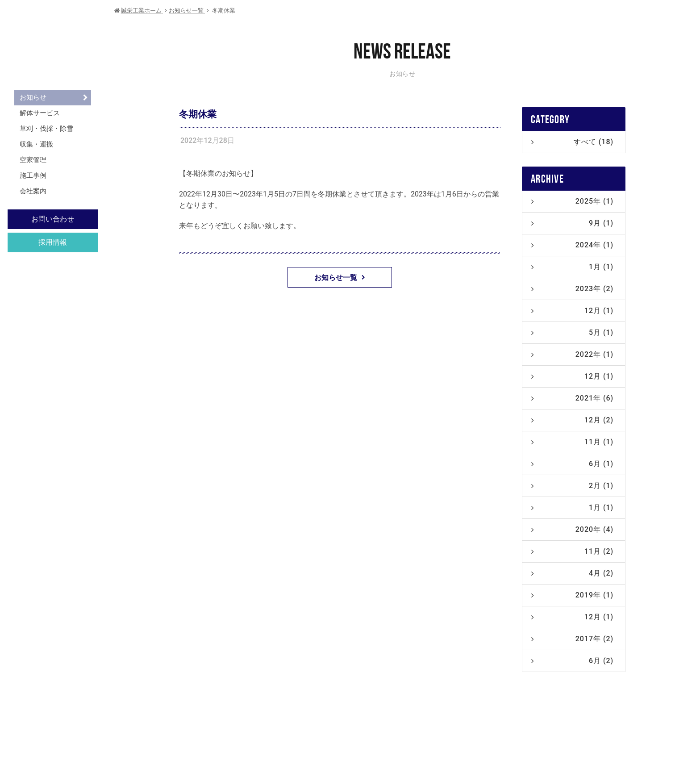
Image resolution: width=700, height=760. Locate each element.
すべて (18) (572, 142)
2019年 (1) (572, 595)
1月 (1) (572, 267)
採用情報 (53, 242)
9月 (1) (572, 223)
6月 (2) (572, 661)
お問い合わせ (53, 219)
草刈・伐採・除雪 (46, 129)
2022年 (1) (572, 354)
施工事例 (33, 175)
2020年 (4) (572, 529)
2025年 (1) (572, 201)
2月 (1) (572, 486)
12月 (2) (572, 420)
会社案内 (33, 191)
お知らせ (33, 97)
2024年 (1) (572, 245)
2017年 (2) (572, 639)
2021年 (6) (572, 398)
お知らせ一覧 (340, 278)
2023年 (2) (572, 289)
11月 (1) (572, 442)
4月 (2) (572, 573)
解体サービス (40, 113)
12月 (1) (572, 311)
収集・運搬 (36, 144)
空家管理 (33, 160)
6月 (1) (572, 464)
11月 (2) (572, 551)
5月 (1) (572, 332)
